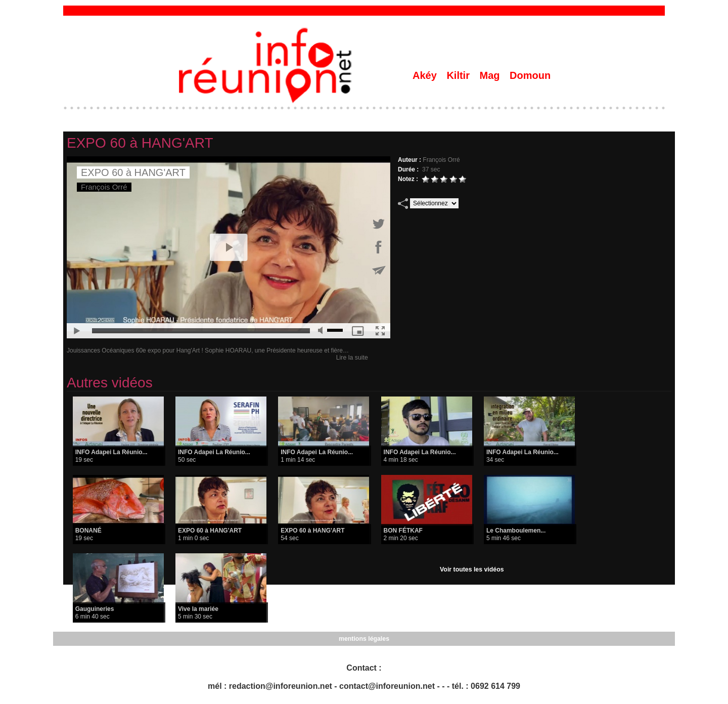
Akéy (426, 75)
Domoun (530, 75)
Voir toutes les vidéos (472, 569)
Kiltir (459, 75)
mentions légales (364, 639)
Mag (491, 75)
